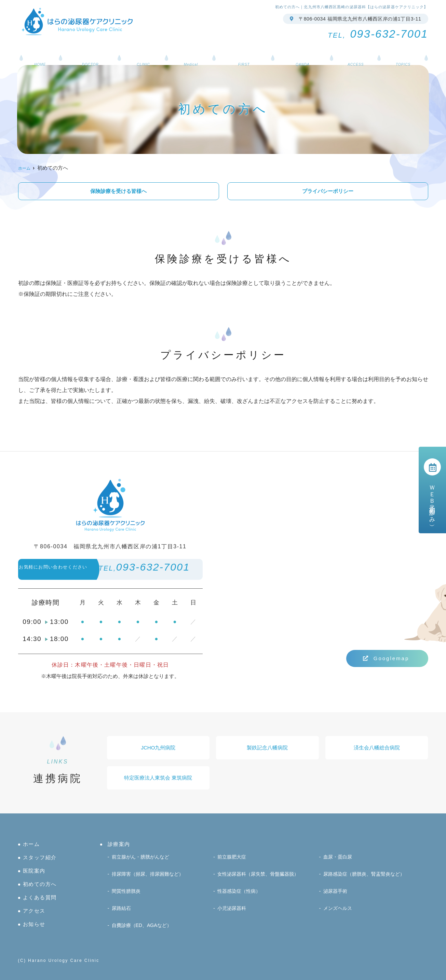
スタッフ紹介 (103, 50)
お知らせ (386, 50)
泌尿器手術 (336, 895)
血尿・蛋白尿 (339, 865)
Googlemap (386, 658)
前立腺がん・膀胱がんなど (143, 865)
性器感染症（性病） (240, 895)
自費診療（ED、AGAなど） (144, 925)
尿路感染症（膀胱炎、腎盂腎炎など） (367, 880)
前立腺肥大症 (233, 865)
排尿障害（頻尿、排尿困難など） (150, 880)
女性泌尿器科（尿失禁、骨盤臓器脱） (261, 880)
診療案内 (193, 50)
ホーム (57, 50)
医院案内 (151, 50)
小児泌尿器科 (233, 910)
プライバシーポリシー (328, 191)
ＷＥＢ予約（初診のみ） (432, 490)
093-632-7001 (113, 570)
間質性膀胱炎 (127, 895)
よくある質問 (295, 50)
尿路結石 (122, 910)
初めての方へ (241, 50)
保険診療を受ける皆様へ (118, 191)
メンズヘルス (339, 910)
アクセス (343, 50)
